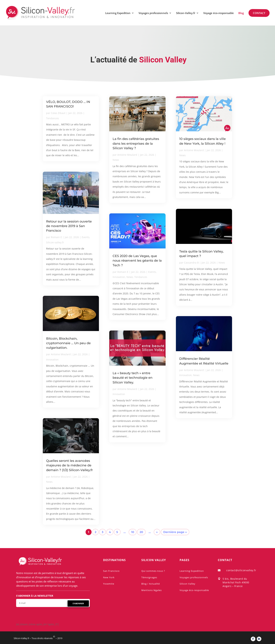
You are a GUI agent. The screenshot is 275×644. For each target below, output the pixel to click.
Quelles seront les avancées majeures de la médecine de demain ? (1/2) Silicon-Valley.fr (69, 465)
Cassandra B (191, 263)
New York (109, 577)
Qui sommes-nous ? (153, 571)
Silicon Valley (187, 584)
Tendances (53, 118)
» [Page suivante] (157, 532)
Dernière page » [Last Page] (175, 532)
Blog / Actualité (151, 584)
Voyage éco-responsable (219, 13)
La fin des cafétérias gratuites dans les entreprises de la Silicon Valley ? (136, 143)
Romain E (56, 237)
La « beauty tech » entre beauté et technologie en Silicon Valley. (133, 378)
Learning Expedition (118, 13)
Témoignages (149, 577)
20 (141, 532)
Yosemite (109, 584)
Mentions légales (152, 590)
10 (133, 532)
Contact (259, 13)
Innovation (52, 360)
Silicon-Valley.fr (186, 13)
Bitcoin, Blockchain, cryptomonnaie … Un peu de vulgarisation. (68, 343)
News (49, 482)
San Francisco (111, 571)
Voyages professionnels (153, 13)
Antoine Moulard (61, 354)
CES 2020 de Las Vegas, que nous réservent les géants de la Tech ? (137, 261)
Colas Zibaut (58, 113)
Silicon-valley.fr (55, 242)
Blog (241, 13)
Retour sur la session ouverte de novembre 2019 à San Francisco (69, 226)
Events (86, 237)
